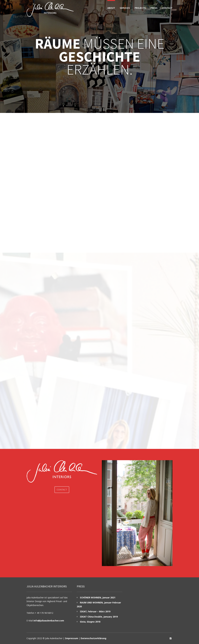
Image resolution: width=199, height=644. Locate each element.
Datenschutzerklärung (93, 638)
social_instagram (171, 638)
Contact (167, 8)
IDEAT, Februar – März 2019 (95, 611)
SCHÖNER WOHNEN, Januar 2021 (98, 597)
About (111, 8)
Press (154, 8)
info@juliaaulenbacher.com (49, 621)
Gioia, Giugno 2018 (90, 622)
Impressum (72, 638)
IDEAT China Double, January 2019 (99, 617)
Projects (140, 8)
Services (125, 8)
